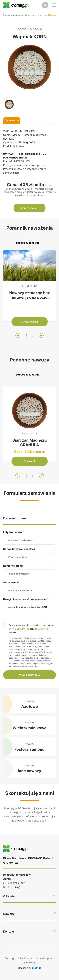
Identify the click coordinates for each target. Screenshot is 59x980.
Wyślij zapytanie (29, 675)
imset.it (36, 968)
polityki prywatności (19, 629)
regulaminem (42, 629)
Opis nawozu (12, 120)
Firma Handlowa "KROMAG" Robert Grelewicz (28, 860)
